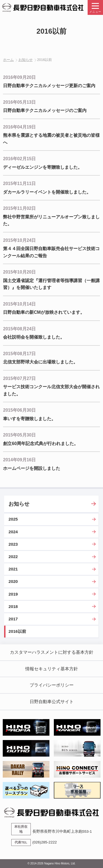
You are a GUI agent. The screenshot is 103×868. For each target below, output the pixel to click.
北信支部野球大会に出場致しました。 (40, 362)
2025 (13, 519)
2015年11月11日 (19, 183)
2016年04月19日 (19, 127)
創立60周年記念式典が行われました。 (41, 444)
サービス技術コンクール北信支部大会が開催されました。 (51, 390)
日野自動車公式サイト (52, 702)
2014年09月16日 (19, 460)
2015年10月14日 (19, 304)
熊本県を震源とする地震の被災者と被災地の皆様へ (51, 139)
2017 (13, 619)
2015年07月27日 (19, 378)
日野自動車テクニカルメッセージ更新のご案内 (49, 86)
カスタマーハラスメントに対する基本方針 (52, 652)
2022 (13, 557)
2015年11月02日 (19, 208)
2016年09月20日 (19, 77)
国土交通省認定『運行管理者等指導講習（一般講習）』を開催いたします (51, 284)
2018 (13, 606)
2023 (13, 544)
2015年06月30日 (19, 410)
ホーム (8, 60)
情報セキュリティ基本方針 (52, 669)
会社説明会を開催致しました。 (34, 337)
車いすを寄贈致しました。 (29, 419)
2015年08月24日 (19, 329)
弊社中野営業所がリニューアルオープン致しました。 (51, 220)
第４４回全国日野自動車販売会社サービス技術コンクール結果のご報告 (51, 252)
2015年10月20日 (19, 272)
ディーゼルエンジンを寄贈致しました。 (43, 167)
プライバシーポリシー (52, 685)
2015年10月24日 (19, 240)
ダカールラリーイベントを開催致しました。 (47, 192)
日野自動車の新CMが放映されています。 (44, 312)
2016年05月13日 (19, 102)
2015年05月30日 (19, 435)
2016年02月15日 (19, 159)
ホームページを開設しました (32, 468)
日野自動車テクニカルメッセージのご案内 (45, 110)
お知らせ (26, 60)
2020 (13, 581)
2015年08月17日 (19, 354)
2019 (13, 594)
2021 (13, 569)
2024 (13, 532)
